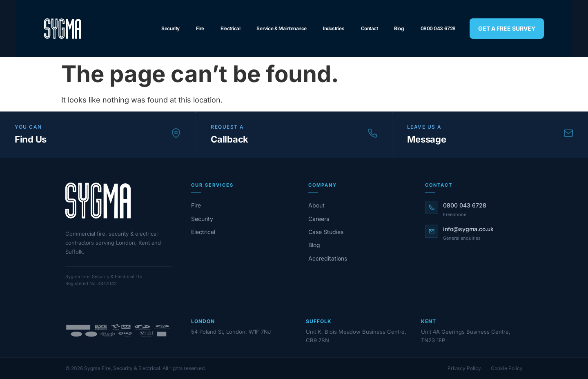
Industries (334, 28)
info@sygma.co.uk (468, 229)
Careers (319, 219)
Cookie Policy (507, 368)
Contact (370, 28)
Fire (200, 28)
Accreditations (328, 258)
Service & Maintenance (282, 28)
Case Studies (326, 232)
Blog (399, 28)
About (316, 205)
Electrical (231, 28)
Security (170, 28)
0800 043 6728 (438, 28)
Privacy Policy (464, 368)
